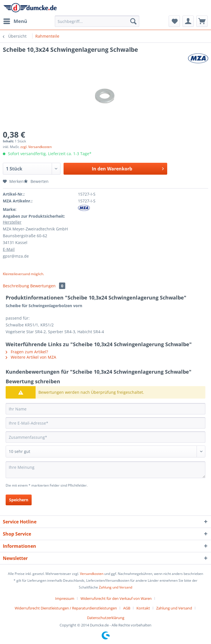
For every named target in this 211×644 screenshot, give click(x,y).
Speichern (19, 500)
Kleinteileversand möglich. (23, 274)
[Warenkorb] (202, 21)
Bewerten (36, 181)
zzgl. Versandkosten (36, 147)
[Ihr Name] (105, 409)
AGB (127, 608)
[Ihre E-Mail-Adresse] (105, 423)
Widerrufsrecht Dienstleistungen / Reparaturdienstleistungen (66, 608)
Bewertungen (48, 286)
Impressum (65, 598)
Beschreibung (16, 286)
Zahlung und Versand (116, 587)
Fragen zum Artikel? (27, 352)
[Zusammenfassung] (105, 437)
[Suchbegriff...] (97, 21)
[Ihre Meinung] (105, 470)
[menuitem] (15, 21)
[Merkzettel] (174, 21)
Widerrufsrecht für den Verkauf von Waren (116, 598)
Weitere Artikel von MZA (31, 357)
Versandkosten (92, 574)
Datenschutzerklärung (106, 618)
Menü (15, 21)
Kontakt (143, 608)
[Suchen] (133, 21)
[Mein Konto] (188, 21)
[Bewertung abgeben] (105, 452)
